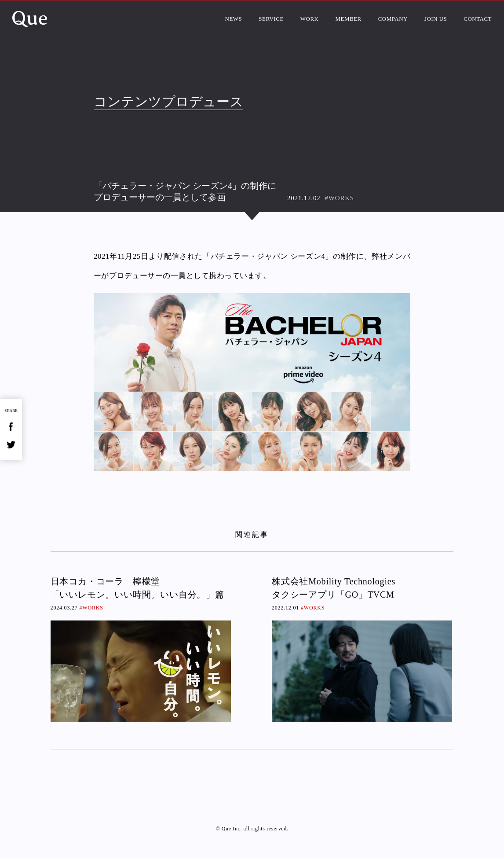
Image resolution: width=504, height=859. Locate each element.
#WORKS (340, 198)
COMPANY (393, 19)
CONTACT (478, 19)
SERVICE (271, 19)
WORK (310, 19)
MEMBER (348, 19)
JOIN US (436, 19)
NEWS (234, 19)
